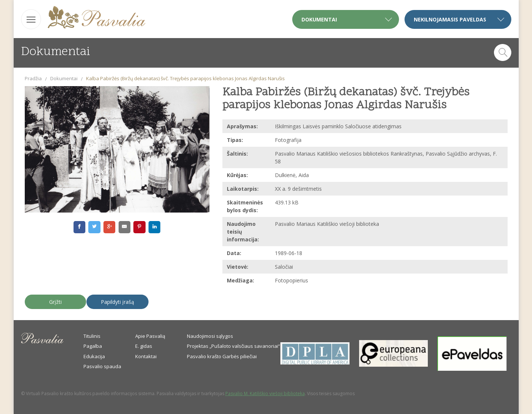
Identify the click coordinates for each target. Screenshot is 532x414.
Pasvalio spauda (102, 366)
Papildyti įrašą (117, 302)
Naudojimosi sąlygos (210, 336)
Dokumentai (64, 78)
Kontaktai (146, 356)
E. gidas (144, 346)
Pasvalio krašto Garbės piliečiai (222, 356)
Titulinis (92, 336)
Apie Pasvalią (150, 336)
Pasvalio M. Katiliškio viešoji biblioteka (265, 393)
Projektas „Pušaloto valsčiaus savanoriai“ (233, 346)
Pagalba (93, 346)
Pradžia (33, 78)
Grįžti (55, 302)
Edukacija (94, 356)
